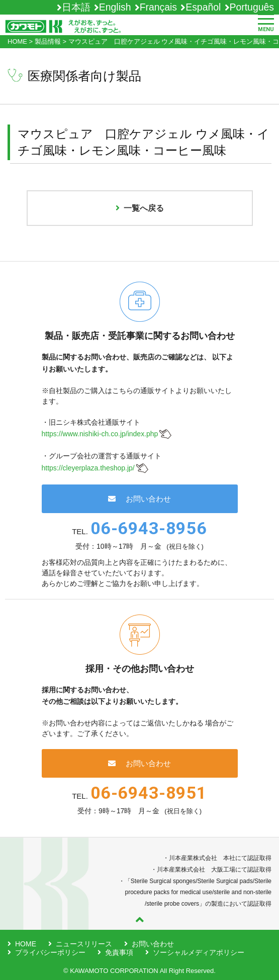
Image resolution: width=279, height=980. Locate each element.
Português (252, 7)
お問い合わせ (139, 499)
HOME (26, 944)
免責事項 (119, 952)
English (115, 7)
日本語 (76, 7)
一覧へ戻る (140, 208)
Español (203, 7)
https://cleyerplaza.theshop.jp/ (88, 468)
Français (158, 7)
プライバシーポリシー (50, 952)
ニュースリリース (84, 944)
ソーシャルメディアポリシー (199, 952)
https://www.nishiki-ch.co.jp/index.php (100, 434)
